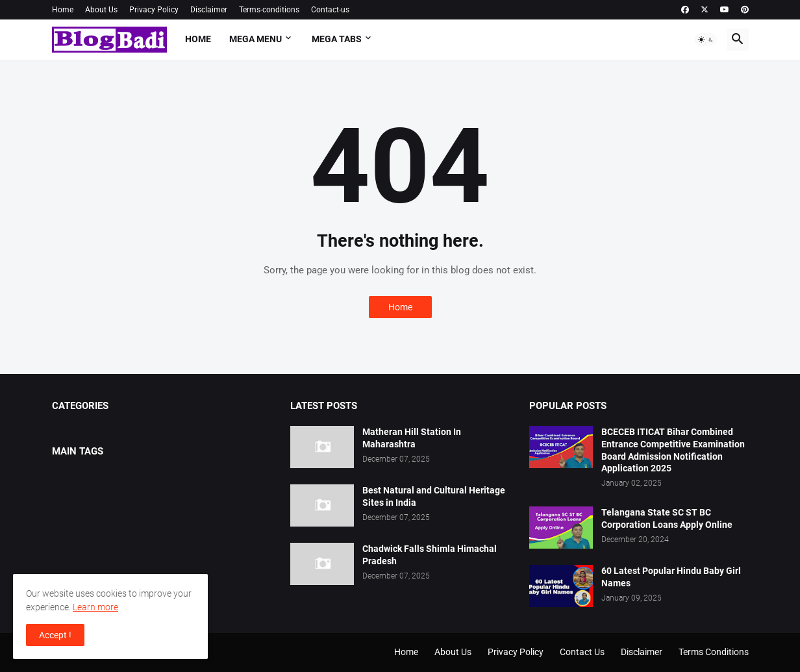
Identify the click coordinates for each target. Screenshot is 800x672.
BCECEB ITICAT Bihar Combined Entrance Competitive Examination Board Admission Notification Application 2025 (673, 450)
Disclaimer (209, 10)
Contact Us (582, 652)
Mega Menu (256, 39)
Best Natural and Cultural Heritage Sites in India (434, 496)
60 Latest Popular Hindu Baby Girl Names (671, 577)
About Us (101, 10)
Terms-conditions (269, 10)
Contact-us (330, 10)
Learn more (95, 607)
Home (63, 10)
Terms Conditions (714, 652)
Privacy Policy (154, 10)
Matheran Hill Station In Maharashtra (412, 438)
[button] (706, 40)
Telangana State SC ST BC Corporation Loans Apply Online (667, 518)
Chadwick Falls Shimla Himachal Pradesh (430, 555)
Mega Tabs (337, 39)
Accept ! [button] (55, 635)
